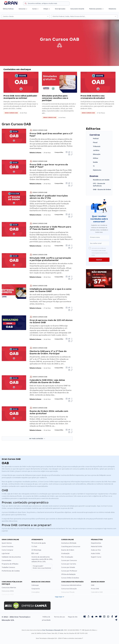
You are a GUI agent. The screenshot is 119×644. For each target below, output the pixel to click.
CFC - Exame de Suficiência (97, 185)
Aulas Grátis (96, 553)
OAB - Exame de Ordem (100, 190)
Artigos (47, 9)
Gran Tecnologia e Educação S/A (53, 630)
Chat (34, 546)
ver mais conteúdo (37, 439)
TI (92, 166)
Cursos (35, 9)
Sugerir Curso (96, 557)
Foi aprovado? (42, 567)
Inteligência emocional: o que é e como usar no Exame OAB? (51, 290)
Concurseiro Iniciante (77, 9)
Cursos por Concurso (69, 560)
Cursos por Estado (68, 567)
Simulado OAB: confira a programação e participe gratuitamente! (50, 259)
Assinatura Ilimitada (69, 543)
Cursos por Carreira (69, 564)
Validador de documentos (11, 557)
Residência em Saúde (99, 180)
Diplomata (95, 170)
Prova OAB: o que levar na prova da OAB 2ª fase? (49, 166)
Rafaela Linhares (35, 153)
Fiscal (93, 143)
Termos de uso (59, 617)
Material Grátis (97, 546)
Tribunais (95, 146)
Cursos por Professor (69, 571)
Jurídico (94, 150)
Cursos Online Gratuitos (70, 578)
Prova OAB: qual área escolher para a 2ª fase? (51, 135)
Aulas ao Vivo (96, 550)
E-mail (35, 553)
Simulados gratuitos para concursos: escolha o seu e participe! (55, 98)
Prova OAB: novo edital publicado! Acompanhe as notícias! (20, 97)
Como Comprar (7, 550)
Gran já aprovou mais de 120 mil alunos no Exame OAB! (51, 321)
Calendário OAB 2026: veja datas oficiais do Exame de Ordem (47, 381)
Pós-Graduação (67, 557)
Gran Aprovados (60, 9)
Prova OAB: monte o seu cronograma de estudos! (93, 97)
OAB (24, 467)
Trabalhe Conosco (8, 567)
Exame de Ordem (68, 550)
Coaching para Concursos (71, 546)
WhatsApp (36, 550)
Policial (94, 139)
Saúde (94, 162)
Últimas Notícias (8, 9)
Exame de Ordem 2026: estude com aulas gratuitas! (49, 412)
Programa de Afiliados (10, 564)
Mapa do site (73, 617)
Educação (95, 154)
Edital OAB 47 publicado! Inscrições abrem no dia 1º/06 (49, 197)
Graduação (65, 553)
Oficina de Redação (68, 574)
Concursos (23, 9)
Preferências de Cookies (11, 571)
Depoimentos (96, 543)
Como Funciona (7, 546)
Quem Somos (7, 543)
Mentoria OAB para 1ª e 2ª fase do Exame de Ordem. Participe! (48, 352)
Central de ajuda (39, 543)
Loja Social (6, 553)
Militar (94, 158)
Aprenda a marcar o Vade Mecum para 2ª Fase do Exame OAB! (50, 228)
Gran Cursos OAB (11, 113)
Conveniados (7, 560)
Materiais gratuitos (96, 9)
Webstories (112, 9)
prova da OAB (97, 475)
